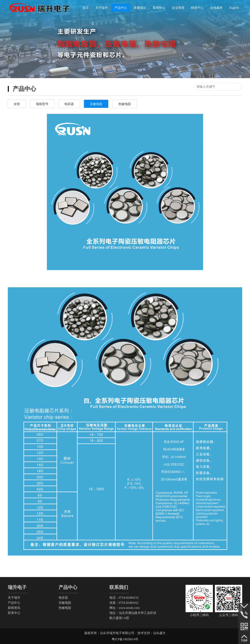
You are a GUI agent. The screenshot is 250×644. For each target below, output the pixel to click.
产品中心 (14, 603)
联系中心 (14, 613)
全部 (17, 104)
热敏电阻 (125, 104)
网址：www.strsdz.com (125, 608)
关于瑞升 (14, 598)
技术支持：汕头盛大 (152, 633)
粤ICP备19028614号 (125, 639)
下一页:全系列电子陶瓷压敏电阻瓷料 (174, 564)
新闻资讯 (14, 608)
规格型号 (42, 104)
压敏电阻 (96, 104)
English (234, 8)
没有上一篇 (20, 564)
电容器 (69, 104)
